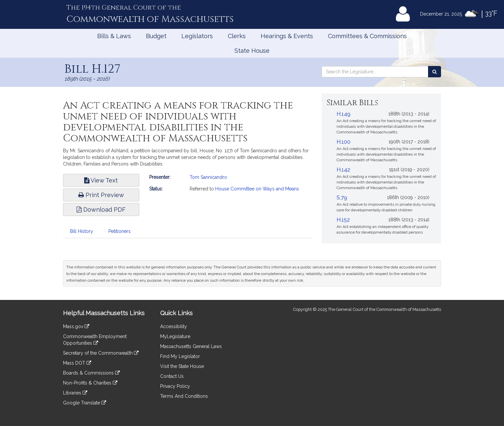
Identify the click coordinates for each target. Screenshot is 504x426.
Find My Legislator (180, 356)
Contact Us (172, 376)
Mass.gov (76, 326)
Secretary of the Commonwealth (101, 353)
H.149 (344, 114)
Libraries (75, 393)
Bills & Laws (114, 36)
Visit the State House (182, 366)
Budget (156, 36)
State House (252, 51)
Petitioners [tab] (120, 231)
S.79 (342, 198)
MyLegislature (175, 336)
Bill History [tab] (82, 231)
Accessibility (174, 326)
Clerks (237, 36)
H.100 (344, 142)
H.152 (343, 220)
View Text (101, 180)
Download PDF (101, 210)
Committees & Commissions (367, 36)
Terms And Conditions (184, 396)
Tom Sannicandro (208, 177)
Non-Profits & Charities (90, 383)
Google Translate (85, 403)
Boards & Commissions (91, 373)
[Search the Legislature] (435, 72)
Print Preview (101, 195)
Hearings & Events (287, 36)
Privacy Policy (175, 386)
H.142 (343, 170)
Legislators (197, 36)
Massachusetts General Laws (191, 346)
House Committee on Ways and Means (257, 189)
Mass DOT (77, 363)
